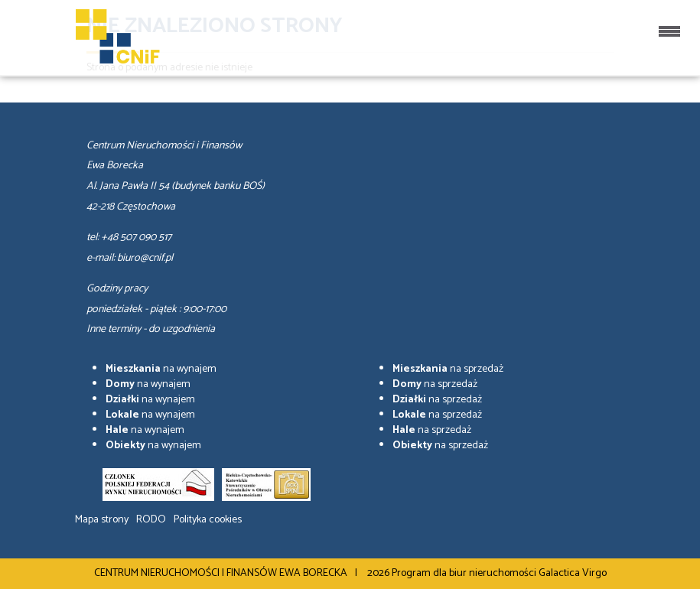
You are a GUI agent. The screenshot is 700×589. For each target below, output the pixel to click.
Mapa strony (102, 520)
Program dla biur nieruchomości (465, 573)
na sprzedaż (448, 369)
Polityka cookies (208, 520)
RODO (151, 520)
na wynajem (161, 369)
